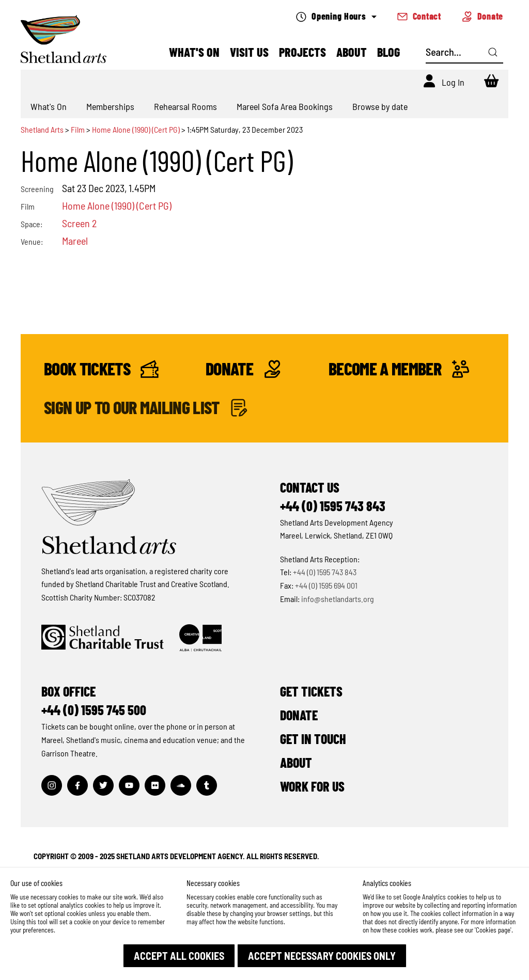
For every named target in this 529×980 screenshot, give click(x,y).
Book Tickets (101, 369)
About (352, 52)
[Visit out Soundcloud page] (181, 785)
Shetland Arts (43, 129)
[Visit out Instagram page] (52, 785)
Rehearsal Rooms (185, 106)
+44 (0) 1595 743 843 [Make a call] (325, 572)
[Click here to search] (493, 52)
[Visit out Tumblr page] (207, 785)
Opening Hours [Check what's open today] (336, 16)
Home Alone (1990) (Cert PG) (136, 129)
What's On (194, 52)
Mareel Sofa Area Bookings (285, 106)
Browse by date (380, 106)
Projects (302, 52)
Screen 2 (79, 223)
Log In (453, 82)
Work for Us (312, 786)
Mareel (75, 241)
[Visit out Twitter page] (103, 785)
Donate (483, 16)
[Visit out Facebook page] (77, 785)
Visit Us (249, 52)
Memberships (110, 106)
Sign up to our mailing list (146, 408)
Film (78, 129)
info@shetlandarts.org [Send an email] (338, 599)
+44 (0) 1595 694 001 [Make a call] (326, 585)
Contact (419, 16)
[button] (179, 956)
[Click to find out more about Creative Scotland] (200, 638)
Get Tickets (311, 691)
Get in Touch (313, 739)
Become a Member (399, 369)
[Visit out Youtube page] (129, 785)
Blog (388, 52)
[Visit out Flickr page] (155, 785)
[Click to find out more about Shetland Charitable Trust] (103, 638)
